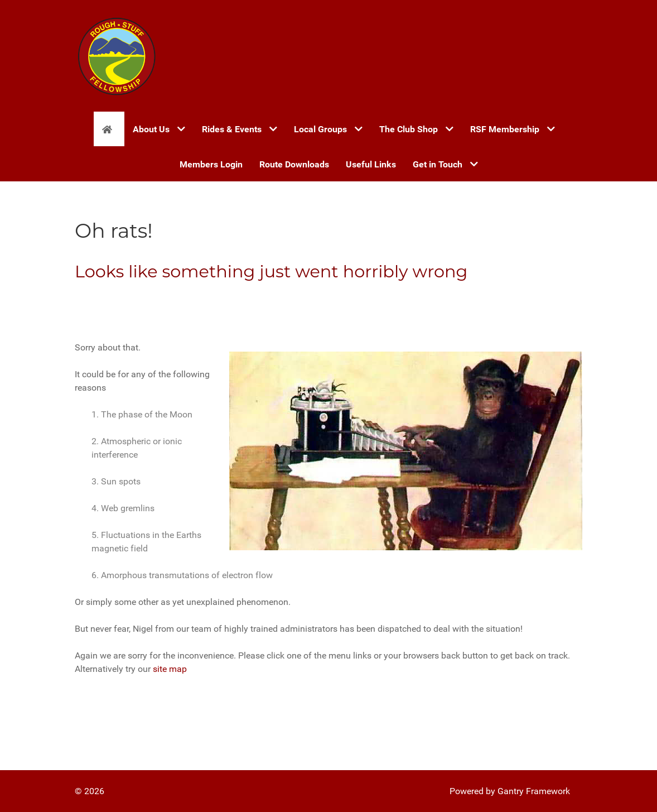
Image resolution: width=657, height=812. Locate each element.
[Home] (109, 129)
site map (170, 669)
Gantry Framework (534, 791)
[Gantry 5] (117, 56)
